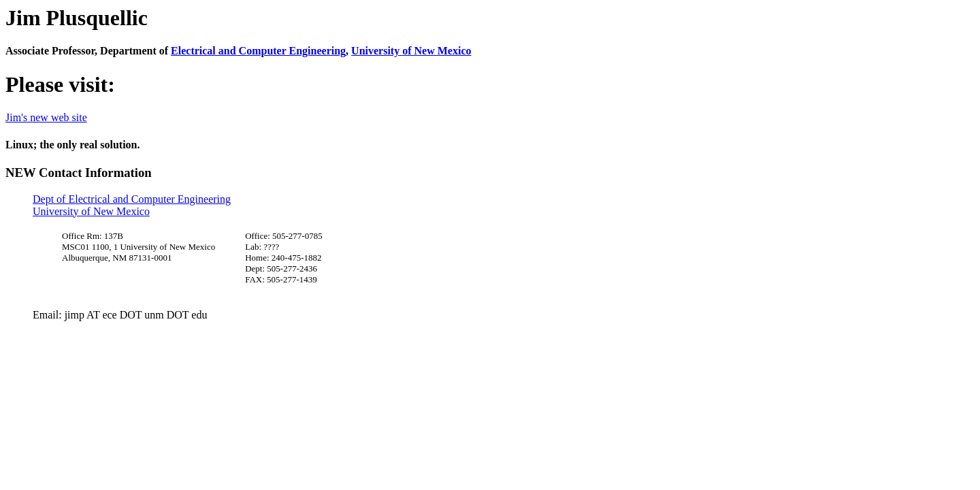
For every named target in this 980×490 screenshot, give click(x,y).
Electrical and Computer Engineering (258, 51)
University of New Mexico (411, 51)
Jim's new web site (46, 117)
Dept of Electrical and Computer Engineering (132, 199)
